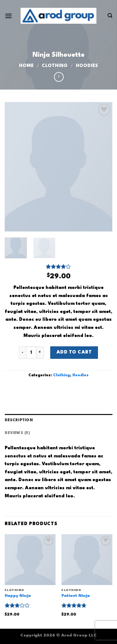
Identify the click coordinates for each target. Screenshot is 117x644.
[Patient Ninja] (87, 560)
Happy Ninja (18, 596)
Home (26, 66)
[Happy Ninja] (30, 560)
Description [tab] (19, 420)
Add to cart (74, 352)
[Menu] (8, 16)
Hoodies (87, 66)
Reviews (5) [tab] (17, 433)
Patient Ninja (76, 596)
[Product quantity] (31, 353)
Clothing (55, 66)
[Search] (110, 16)
